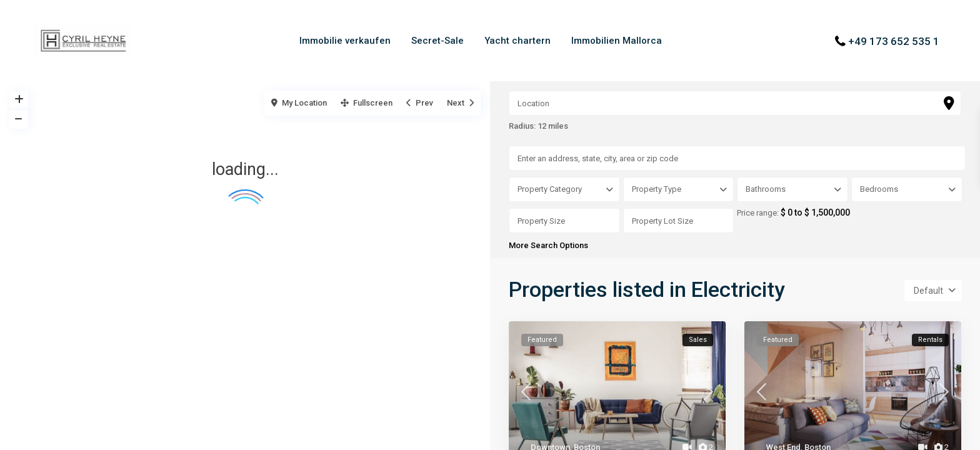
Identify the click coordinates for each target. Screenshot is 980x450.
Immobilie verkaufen (345, 41)
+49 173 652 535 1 (894, 41)
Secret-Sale (437, 41)
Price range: (759, 213)
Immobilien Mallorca (617, 41)
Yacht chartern (517, 41)
